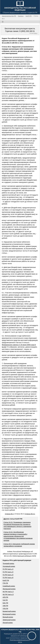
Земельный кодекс (9, 620)
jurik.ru (36, 33)
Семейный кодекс (9, 586)
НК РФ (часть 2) (8, 594)
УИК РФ (5, 606)
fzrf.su (20, 642)
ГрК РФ (5, 600)
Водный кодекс (8, 617)
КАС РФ (5, 603)
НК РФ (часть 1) (8, 592)
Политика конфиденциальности (20, 640)
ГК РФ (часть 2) (8, 572)
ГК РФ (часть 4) (8, 578)
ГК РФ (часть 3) (8, 575)
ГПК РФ (5, 583)
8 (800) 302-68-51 (27, 31)
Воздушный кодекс (9, 614)
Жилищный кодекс (9, 589)
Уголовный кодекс (9, 566)
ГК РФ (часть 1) (8, 569)
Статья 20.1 (9, 514)
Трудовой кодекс (8, 563)
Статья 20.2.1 (30, 514)
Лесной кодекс (8, 623)
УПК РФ (5, 609)
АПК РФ (5, 597)
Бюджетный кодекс (9, 611)
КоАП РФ (6, 580)
